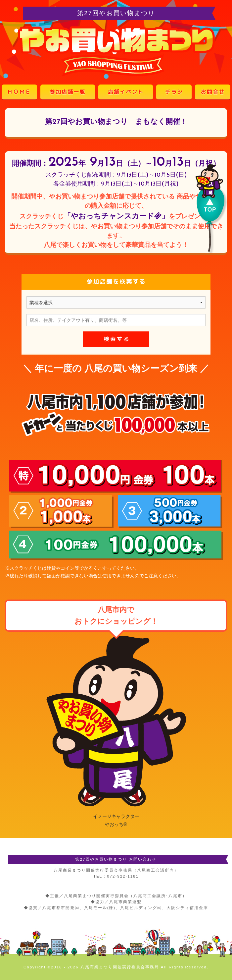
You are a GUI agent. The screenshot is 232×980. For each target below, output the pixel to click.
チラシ (174, 92)
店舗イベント (126, 92)
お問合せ (213, 92)
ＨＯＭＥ (19, 92)
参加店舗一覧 (68, 92)
